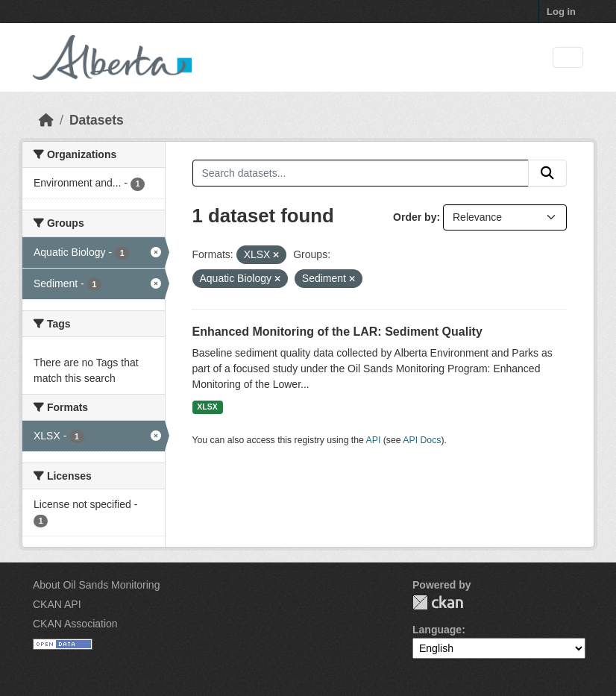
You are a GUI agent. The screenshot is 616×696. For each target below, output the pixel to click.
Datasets (97, 120)
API (374, 440)
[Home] (46, 120)
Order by (415, 217)
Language (437, 630)
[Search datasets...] (361, 173)
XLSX (207, 407)
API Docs (422, 440)
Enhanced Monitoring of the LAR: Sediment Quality (337, 332)
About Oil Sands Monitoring (96, 585)
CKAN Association (75, 624)
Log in (561, 12)
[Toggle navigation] (568, 58)
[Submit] (547, 173)
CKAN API (57, 604)
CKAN (438, 602)
